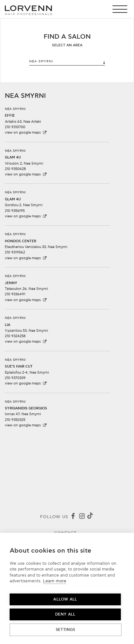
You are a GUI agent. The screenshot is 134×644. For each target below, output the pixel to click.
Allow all (65, 599)
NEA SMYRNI (67, 62)
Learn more (55, 581)
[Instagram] (82, 517)
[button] (122, 9)
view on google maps (26, 132)
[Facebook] (73, 517)
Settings (66, 630)
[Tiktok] (90, 517)
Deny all (65, 614)
